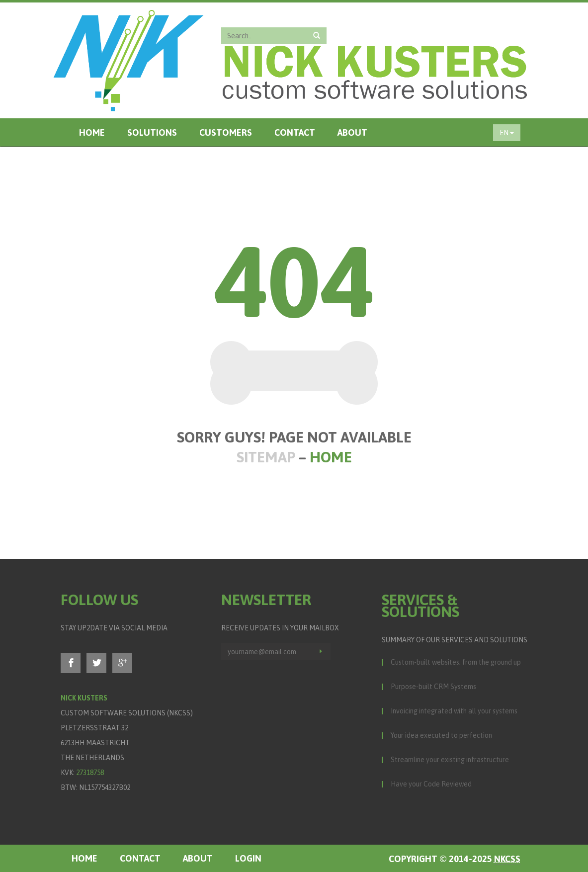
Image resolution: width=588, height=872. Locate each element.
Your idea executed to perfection (441, 735)
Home (92, 132)
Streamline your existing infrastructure (450, 760)
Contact (295, 132)
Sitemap (266, 457)
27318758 (90, 773)
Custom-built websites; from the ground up (456, 662)
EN (507, 133)
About (352, 132)
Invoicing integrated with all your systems (454, 711)
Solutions (152, 132)
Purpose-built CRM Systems (433, 687)
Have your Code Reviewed (431, 784)
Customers (226, 132)
